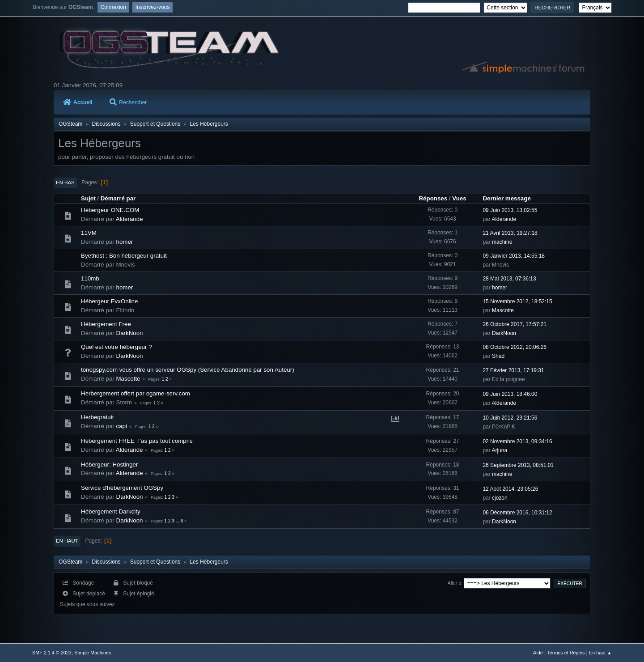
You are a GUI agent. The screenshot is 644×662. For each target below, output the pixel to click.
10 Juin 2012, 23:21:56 (510, 418)
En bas (65, 182)
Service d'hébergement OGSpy (122, 488)
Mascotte (503, 310)
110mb (90, 278)
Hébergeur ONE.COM (110, 210)
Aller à (455, 583)
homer (125, 242)
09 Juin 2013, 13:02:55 (510, 210)
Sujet (88, 198)
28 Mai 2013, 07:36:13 (509, 279)
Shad (498, 356)
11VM (89, 233)
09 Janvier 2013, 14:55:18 (514, 256)
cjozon (500, 498)
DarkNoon (130, 333)
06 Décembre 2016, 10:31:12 (517, 513)
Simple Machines (93, 653)
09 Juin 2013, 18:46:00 (510, 394)
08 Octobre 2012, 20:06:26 (515, 347)
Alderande (129, 219)
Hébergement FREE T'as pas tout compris (137, 441)
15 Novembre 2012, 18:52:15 (517, 301)
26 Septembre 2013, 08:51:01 (518, 465)
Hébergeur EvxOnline (109, 301)
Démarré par (118, 198)
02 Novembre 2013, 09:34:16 (517, 441)
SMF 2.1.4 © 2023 (52, 653)
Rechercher (128, 102)
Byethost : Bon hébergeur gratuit (124, 256)
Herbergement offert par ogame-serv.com (136, 393)
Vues (459, 198)
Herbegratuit (97, 417)
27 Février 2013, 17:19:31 (513, 370)
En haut (67, 541)
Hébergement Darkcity (111, 511)
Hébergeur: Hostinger (109, 465)
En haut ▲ (600, 653)
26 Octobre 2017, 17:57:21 (515, 324)
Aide (538, 653)
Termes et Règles (566, 653)
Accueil (78, 102)
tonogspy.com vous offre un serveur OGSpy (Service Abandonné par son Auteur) (188, 370)
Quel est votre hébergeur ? (117, 347)
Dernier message (506, 198)
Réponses (433, 198)
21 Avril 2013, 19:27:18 (510, 233)
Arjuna (499, 450)
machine (502, 242)
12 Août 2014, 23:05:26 (510, 489)
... (178, 521)
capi (122, 426)
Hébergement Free (106, 324)
